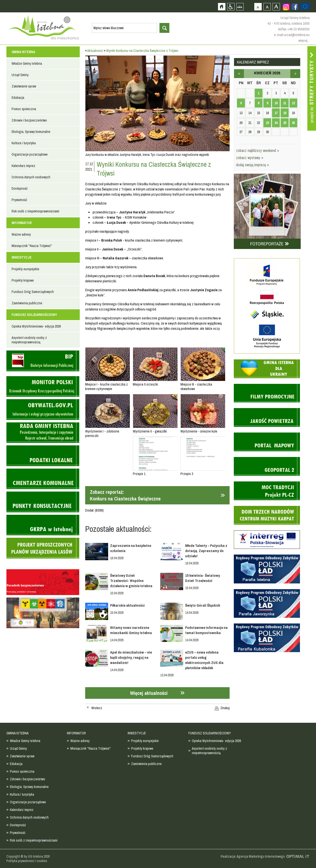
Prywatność (19, 200)
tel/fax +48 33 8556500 (294, 29)
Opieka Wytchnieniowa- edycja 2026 (36, 326)
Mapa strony (240, 7)
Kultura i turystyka (24, 143)
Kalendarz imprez (23, 166)
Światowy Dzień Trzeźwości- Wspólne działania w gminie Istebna (131, 581)
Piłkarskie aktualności (127, 605)
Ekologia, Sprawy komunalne (31, 132)
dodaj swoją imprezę (253, 165)
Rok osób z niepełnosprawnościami (35, 211)
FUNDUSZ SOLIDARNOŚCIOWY (34, 315)
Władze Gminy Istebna (27, 63)
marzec (239, 74)
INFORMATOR (22, 223)
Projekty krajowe (23, 280)
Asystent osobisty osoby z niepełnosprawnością (29, 340)
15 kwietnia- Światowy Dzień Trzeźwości (203, 578)
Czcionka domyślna (258, 7)
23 (267, 123)
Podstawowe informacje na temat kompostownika (206, 630)
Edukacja (18, 98)
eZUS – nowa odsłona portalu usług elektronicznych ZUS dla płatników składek (204, 660)
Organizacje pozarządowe (30, 154)
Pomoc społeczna (24, 109)
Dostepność (20, 188)
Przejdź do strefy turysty (312, 88)
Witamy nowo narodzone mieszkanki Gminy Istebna (131, 630)
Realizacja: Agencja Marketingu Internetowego (253, 856)
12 (293, 103)
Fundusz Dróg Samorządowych (33, 292)
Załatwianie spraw (24, 86)
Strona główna (222, 7)
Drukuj (225, 708)
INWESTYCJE (22, 257)
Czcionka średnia (267, 7)
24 (276, 123)
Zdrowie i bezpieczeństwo (29, 120)
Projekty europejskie (25, 269)
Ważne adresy (21, 234)
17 (276, 113)
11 (285, 103)
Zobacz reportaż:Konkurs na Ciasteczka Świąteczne (125, 495)
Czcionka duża (276, 7)
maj (295, 74)
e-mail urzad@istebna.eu (292, 35)
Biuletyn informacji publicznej (43, 361)
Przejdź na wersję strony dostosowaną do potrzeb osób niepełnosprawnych (231, 7)
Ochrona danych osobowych (31, 177)
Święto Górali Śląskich (203, 605)
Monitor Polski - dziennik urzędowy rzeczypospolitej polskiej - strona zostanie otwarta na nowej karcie (43, 387)
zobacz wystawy (250, 158)
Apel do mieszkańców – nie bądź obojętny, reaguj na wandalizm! (131, 657)
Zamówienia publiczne (27, 303)
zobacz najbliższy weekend (258, 150)
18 (285, 113)
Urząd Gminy (20, 75)
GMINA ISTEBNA (23, 52)
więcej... (304, 40)
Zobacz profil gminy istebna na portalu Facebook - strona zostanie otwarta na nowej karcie (295, 7)
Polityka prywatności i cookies (27, 861)
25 (285, 123)
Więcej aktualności (149, 693)
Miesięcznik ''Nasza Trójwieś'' (32, 246)
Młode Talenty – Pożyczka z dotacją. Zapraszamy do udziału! (206, 551)
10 (276, 103)
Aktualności (95, 51)
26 (293, 123)
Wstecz (97, 708)
